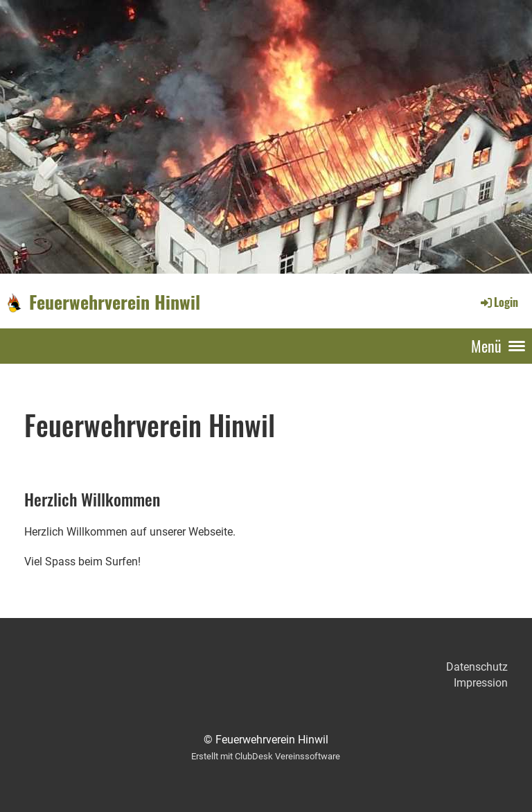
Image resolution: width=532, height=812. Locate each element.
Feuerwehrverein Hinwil (115, 302)
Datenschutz (477, 667)
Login (498, 302)
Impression (481, 683)
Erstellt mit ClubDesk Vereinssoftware (266, 756)
